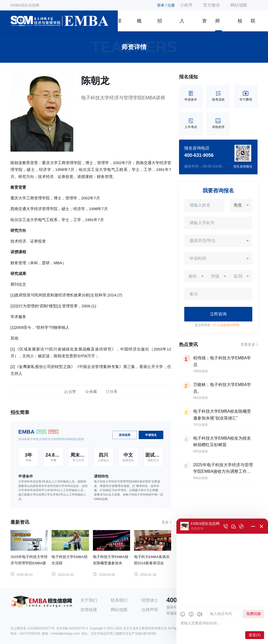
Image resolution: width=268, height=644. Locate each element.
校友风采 (240, 25)
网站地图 (239, 5)
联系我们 (253, 25)
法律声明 (150, 610)
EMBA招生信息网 (25, 5)
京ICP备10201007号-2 (72, 628)
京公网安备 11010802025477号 (33, 628)
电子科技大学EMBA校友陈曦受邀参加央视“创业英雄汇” (111, 563)
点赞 (70, 392)
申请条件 (191, 96)
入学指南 (182, 25)
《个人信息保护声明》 (226, 325)
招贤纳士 (150, 600)
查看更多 (248, 344)
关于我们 (89, 600)
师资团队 (217, 25)
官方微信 (211, 5)
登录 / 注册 (166, 5)
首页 (119, 25)
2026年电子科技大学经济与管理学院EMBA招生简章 (51, 439)
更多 (165, 522)
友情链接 (89, 610)
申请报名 (151, 435)
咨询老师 (125, 435)
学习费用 (246, 96)
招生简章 (160, 25)
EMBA (26, 432)
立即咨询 (218, 314)
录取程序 (218, 124)
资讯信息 (204, 25)
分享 (112, 392)
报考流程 (218, 96)
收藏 (91, 392)
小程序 (186, 5)
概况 (139, 25)
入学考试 (191, 124)
